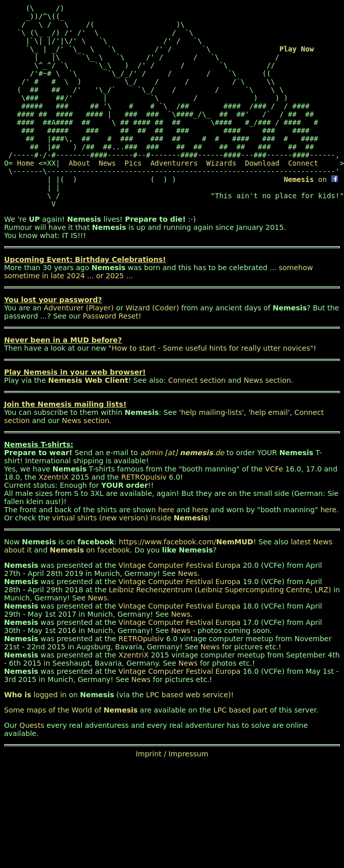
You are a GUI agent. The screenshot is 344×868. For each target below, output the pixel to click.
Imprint (149, 754)
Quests (32, 725)
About (79, 163)
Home (26, 163)
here (166, 510)
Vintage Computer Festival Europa (179, 565)
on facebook (90, 550)
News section (267, 380)
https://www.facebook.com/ (186, 542)
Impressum (188, 754)
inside (179, 518)
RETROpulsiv (144, 477)
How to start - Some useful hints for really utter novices (211, 348)
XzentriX (54, 477)
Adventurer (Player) (79, 308)
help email (269, 412)
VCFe (274, 469)
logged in (35, 695)
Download (262, 163)
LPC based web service (187, 695)
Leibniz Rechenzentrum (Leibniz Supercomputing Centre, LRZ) (220, 590)
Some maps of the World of (71, 710)
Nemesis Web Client (88, 380)
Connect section (197, 380)
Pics (133, 163)
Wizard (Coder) (152, 308)
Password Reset (110, 316)
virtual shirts (75, 518)
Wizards (221, 163)
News (107, 163)
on (311, 179)
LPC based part (240, 710)
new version (124, 518)
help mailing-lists (212, 412)
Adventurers (174, 163)
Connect (303, 163)
